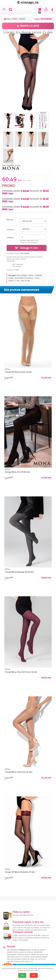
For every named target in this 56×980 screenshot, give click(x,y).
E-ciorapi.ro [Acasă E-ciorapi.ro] (28, 2)
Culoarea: (10, 230)
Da (22, 975)
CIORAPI (22, 19)
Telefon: (43, 19)
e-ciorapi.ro (21, 950)
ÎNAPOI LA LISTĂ (28, 26)
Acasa (7, 19)
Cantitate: (10, 238)
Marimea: (10, 220)
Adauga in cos (26, 248)
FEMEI (15, 19)
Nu (34, 975)
